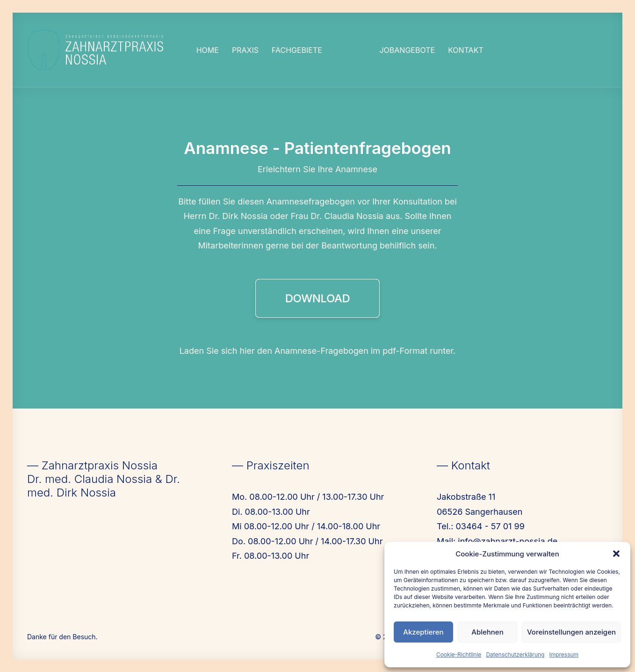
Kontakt (466, 50)
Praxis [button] (245, 50)
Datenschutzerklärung (515, 654)
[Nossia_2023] (96, 50)
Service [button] (351, 50)
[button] (616, 554)
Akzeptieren (423, 632)
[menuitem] (208, 50)
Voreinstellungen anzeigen (571, 632)
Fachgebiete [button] (297, 50)
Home (208, 50)
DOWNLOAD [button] (318, 298)
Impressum (564, 654)
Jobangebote (407, 50)
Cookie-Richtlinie (459, 654)
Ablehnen (487, 632)
